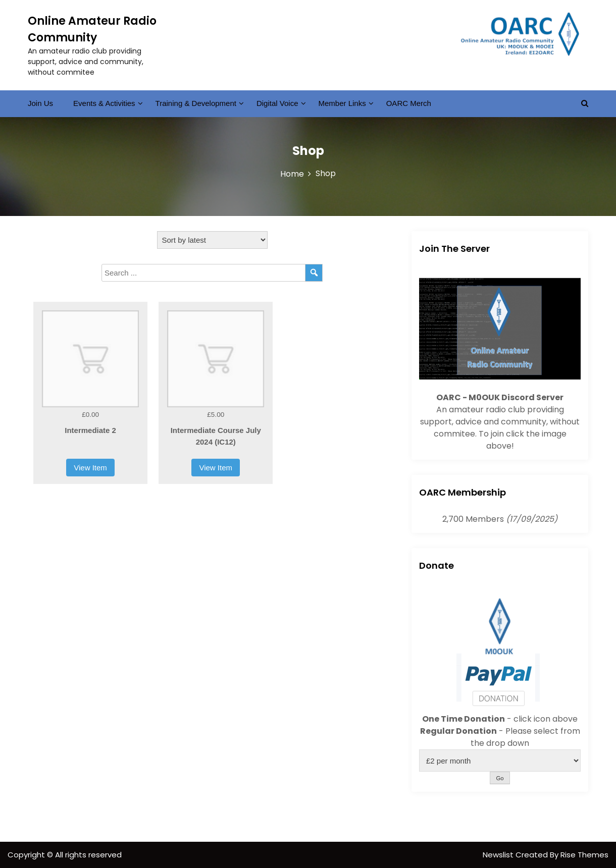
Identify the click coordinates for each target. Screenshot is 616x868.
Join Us (40, 103)
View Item (90, 468)
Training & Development (196, 103)
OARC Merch (409, 103)
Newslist (499, 855)
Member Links (342, 103)
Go (500, 778)
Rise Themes (584, 855)
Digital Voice (277, 103)
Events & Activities (104, 103)
